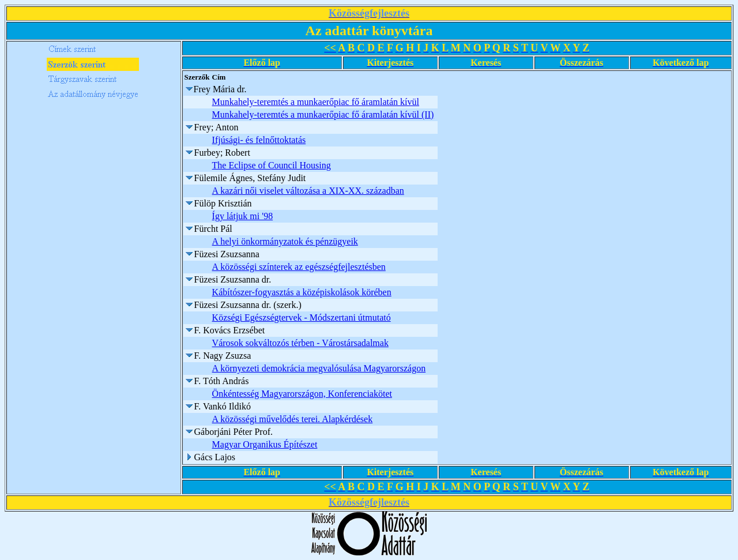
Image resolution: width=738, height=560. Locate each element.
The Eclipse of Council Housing (272, 165)
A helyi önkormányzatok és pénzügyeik (285, 241)
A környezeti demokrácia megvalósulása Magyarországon (319, 368)
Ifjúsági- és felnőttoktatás (259, 140)
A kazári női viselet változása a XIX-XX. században (308, 191)
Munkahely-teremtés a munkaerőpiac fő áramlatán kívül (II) (323, 114)
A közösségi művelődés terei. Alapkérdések (293, 419)
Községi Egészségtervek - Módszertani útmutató (302, 317)
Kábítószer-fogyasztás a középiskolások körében (302, 292)
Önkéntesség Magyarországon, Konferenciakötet (302, 394)
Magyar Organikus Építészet (265, 444)
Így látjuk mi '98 (243, 216)
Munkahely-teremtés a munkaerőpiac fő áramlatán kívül (316, 102)
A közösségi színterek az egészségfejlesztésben (299, 267)
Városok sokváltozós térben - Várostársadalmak (300, 343)
